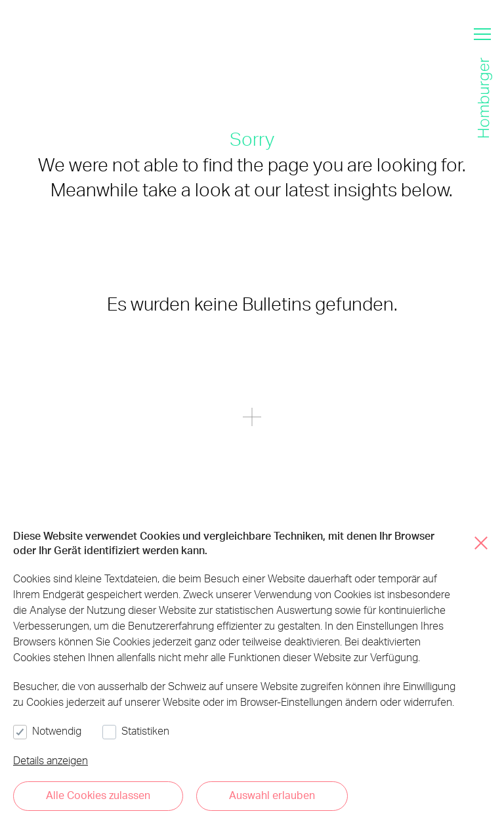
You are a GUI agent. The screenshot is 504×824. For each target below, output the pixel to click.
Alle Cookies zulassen (98, 795)
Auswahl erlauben (272, 795)
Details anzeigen (51, 760)
